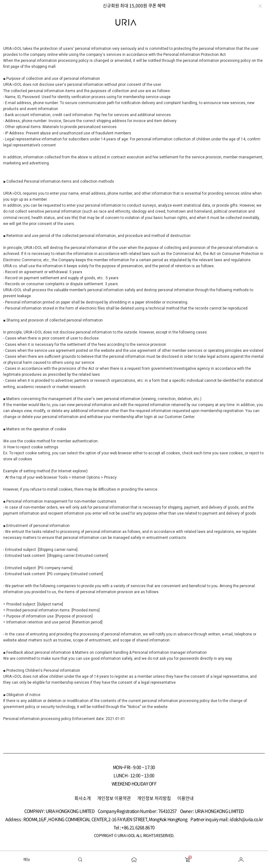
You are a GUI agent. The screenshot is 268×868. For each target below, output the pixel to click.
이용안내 (185, 798)
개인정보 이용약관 (114, 798)
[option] (134, 5)
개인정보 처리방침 (154, 798)
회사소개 (83, 798)
